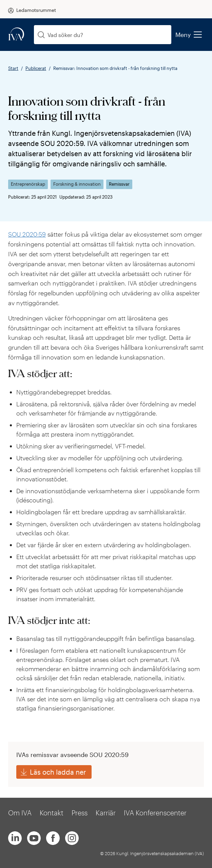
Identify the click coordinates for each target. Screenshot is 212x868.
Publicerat (36, 68)
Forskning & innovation (77, 184)
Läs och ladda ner (58, 772)
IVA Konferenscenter (155, 813)
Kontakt (52, 813)
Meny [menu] (188, 35)
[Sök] (41, 35)
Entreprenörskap (28, 184)
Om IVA (20, 813)
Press (80, 813)
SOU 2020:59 (27, 234)
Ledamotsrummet (36, 10)
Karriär (106, 813)
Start (13, 68)
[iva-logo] (16, 34)
